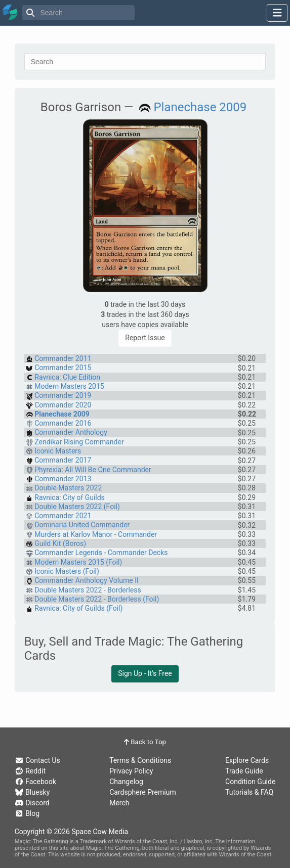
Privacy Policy (131, 771)
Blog (27, 813)
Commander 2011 (63, 358)
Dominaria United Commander (82, 525)
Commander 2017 (63, 460)
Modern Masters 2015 (69, 386)
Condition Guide (250, 782)
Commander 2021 (63, 516)
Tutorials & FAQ (249, 792)
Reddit (30, 771)
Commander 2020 (63, 405)
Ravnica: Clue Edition (67, 377)
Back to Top (145, 742)
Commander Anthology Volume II (87, 580)
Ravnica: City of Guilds (70, 497)
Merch (119, 803)
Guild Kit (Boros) (60, 543)
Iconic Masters (58, 451)
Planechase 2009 (200, 107)
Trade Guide (244, 771)
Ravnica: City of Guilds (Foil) (78, 608)
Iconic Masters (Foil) (67, 571)
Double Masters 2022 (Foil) (77, 507)
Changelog (126, 782)
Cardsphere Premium (143, 792)
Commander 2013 (63, 479)
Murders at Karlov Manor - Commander (96, 534)
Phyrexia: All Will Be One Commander (93, 470)
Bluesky (32, 792)
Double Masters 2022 (68, 488)
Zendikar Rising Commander (79, 442)
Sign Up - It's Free (145, 673)
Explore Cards (247, 760)
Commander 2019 (63, 395)
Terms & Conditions (140, 760)
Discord (32, 803)
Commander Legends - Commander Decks (101, 553)
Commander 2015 (63, 368)
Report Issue (145, 338)
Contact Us (37, 760)
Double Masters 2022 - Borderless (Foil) (97, 599)
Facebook (35, 782)
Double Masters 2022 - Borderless (88, 590)
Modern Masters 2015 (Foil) (78, 562)
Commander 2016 (63, 423)
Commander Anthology (71, 432)
